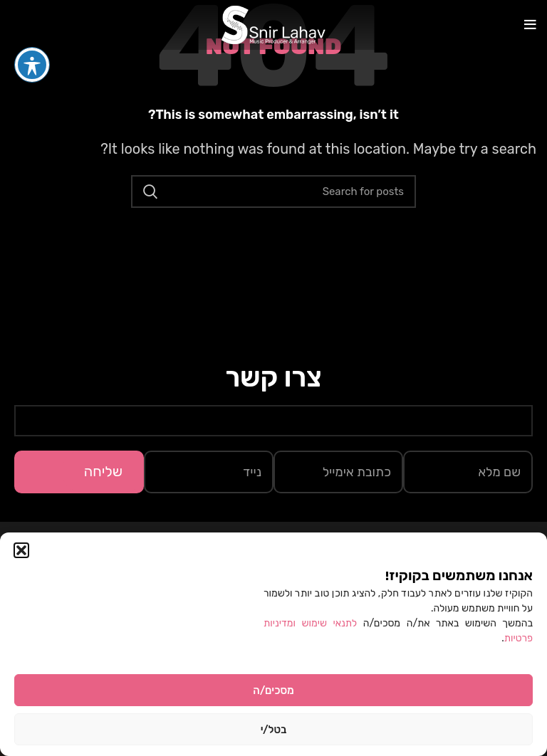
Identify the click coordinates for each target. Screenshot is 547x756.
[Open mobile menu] (530, 25)
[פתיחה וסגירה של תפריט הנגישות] (32, 38)
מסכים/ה (273, 691)
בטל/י (274, 730)
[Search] (273, 191)
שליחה (103, 471)
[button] (21, 550)
